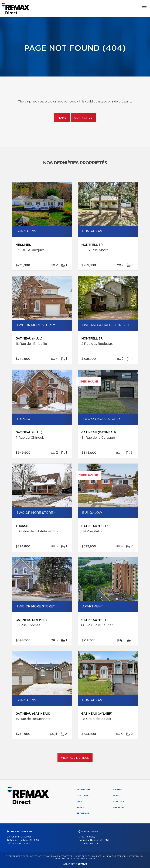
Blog (116, 796)
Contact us (83, 118)
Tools (81, 807)
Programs (83, 813)
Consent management (83, 859)
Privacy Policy (135, 856)
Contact (119, 802)
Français (119, 807)
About (81, 802)
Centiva (81, 864)
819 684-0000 (21, 844)
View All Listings (75, 758)
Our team (83, 796)
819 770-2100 (92, 844)
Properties (84, 790)
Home (62, 118)
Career (118, 790)
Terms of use (62, 859)
